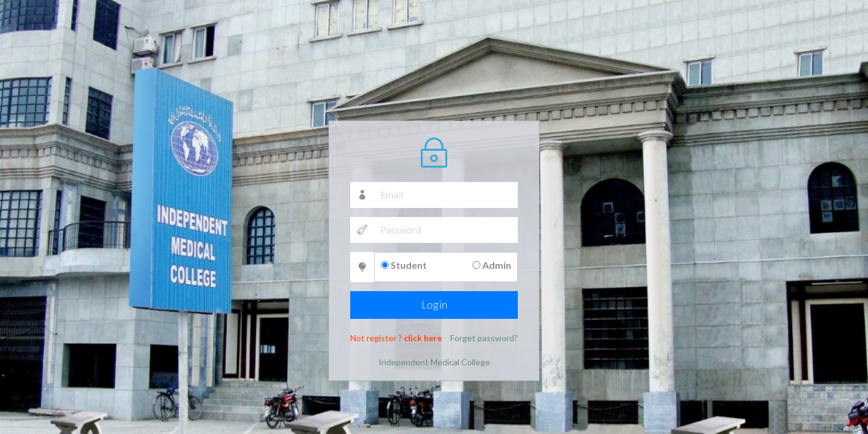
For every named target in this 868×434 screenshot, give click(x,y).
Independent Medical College (434, 361)
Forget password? (484, 337)
